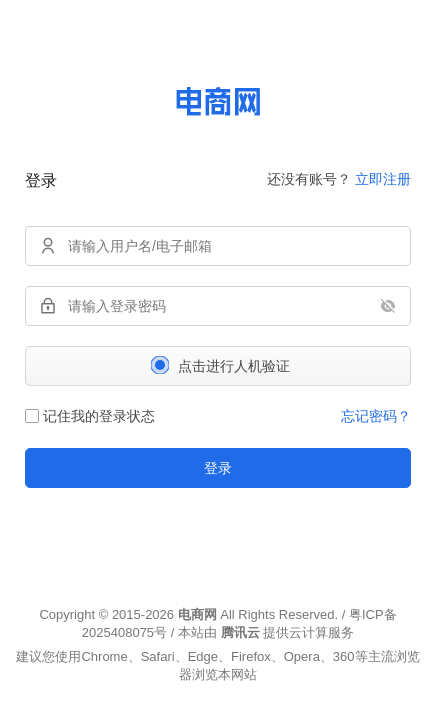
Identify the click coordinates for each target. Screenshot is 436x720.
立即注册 (383, 179)
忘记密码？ (376, 416)
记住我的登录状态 (90, 416)
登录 (218, 468)
